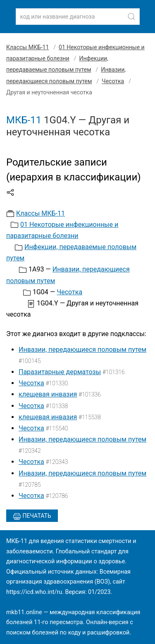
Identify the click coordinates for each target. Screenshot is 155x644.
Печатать (32, 517)
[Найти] (131, 17)
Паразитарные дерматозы (60, 372)
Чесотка (113, 81)
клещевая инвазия (48, 394)
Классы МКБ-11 (27, 47)
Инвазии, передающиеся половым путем (82, 350)
